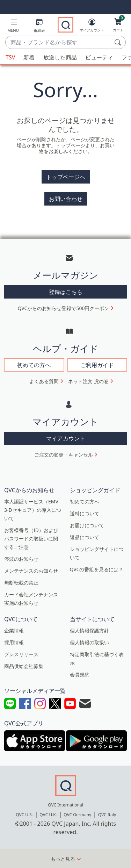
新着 (29, 57)
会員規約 (80, 675)
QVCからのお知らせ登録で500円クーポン (64, 308)
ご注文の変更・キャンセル (64, 455)
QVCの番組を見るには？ (97, 569)
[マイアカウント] (92, 27)
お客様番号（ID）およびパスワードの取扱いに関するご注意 (31, 539)
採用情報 (14, 642)
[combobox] (59, 43)
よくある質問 (44, 381)
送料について (85, 513)
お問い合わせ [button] (66, 199)
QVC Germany (77, 815)
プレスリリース (21, 654)
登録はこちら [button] (66, 292)
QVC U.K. (48, 815)
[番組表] (39, 27)
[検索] (119, 42)
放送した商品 (60, 57)
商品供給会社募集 (24, 666)
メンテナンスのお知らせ (31, 571)
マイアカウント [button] (66, 438)
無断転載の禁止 (21, 583)
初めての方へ (85, 501)
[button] (13, 27)
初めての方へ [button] (34, 365)
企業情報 (14, 630)
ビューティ (99, 57)
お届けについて (87, 525)
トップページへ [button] (66, 177)
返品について (85, 537)
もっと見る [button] (63, 859)
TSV (10, 57)
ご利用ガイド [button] (97, 365)
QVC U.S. (24, 815)
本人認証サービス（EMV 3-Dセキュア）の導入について (33, 510)
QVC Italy (107, 815)
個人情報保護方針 (89, 630)
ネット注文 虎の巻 (88, 381)
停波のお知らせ (21, 559)
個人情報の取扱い (89, 642)
